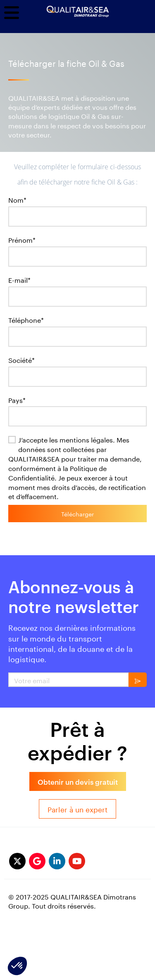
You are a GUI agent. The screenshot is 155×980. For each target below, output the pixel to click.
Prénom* (22, 240)
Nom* (17, 200)
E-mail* (19, 280)
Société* (21, 360)
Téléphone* (26, 320)
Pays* (17, 400)
